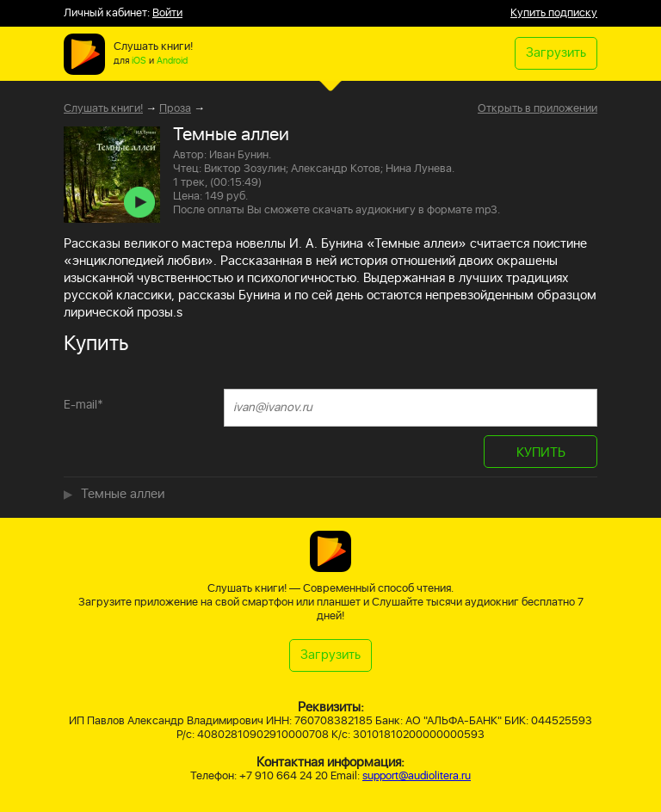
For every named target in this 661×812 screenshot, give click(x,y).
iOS (139, 61)
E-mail (83, 405)
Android (172, 61)
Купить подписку (554, 13)
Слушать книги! (103, 109)
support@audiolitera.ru (417, 776)
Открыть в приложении (537, 109)
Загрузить (556, 53)
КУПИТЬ (541, 453)
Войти (167, 13)
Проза (175, 109)
